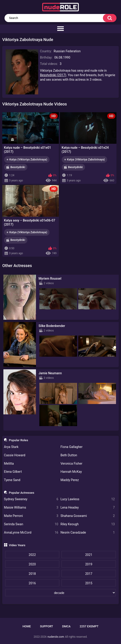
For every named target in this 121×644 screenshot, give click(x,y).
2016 (32, 583)
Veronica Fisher (71, 464)
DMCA (66, 626)
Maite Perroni (31, 516)
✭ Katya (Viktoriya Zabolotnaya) (27, 160)
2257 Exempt (89, 626)
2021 (89, 555)
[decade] (61, 593)
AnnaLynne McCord (31, 533)
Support (47, 626)
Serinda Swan (31, 524)
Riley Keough (88, 524)
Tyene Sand (12, 480)
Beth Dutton (69, 455)
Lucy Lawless (88, 499)
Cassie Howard (15, 455)
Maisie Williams (31, 508)
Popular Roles (18, 440)
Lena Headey (88, 508)
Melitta (9, 464)
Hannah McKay (71, 472)
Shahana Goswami (88, 516)
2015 (89, 583)
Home (27, 626)
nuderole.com (56, 637)
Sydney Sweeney (31, 499)
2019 (89, 564)
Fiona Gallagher (72, 447)
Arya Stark (11, 447)
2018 (32, 574)
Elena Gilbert (13, 472)
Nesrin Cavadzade (88, 533)
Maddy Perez (70, 480)
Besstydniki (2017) (53, 75)
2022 (32, 555)
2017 (89, 574)
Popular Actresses (21, 493)
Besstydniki (18, 167)
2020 (32, 564)
